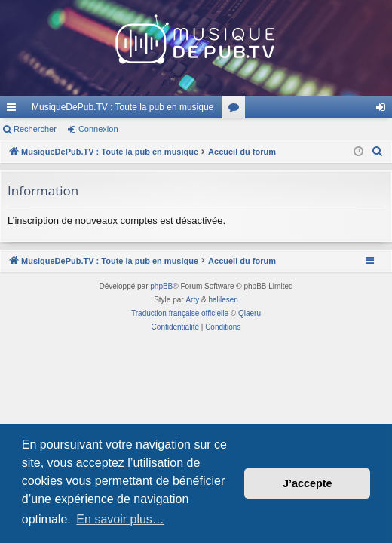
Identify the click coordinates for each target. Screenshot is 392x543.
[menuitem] (378, 152)
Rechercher (35, 129)
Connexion (98, 129)
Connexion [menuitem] (384, 110)
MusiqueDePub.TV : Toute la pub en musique (122, 107)
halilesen (223, 300)
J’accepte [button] (308, 483)
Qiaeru (250, 313)
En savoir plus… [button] (120, 519)
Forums (237, 110)
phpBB (161, 286)
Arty (192, 300)
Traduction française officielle (180, 313)
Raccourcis (14, 110)
